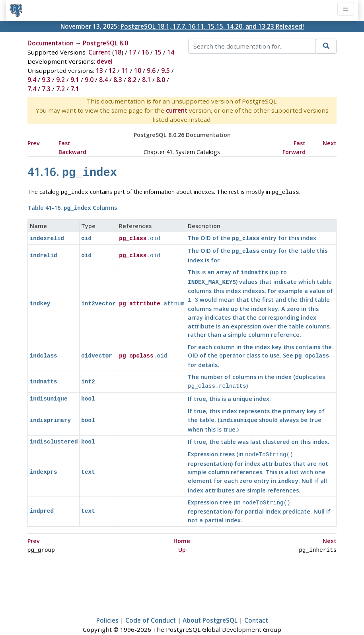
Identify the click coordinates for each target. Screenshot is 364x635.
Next (330, 143)
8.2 (132, 80)
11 (125, 70)
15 (158, 52)
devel (105, 61)
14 (171, 52)
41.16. (72, 171)
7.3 (46, 89)
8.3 (118, 80)
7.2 (60, 89)
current (177, 110)
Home (182, 527)
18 (118, 52)
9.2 (60, 80)
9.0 (89, 80)
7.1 (75, 89)
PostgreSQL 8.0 (105, 43)
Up (182, 536)
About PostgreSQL (210, 606)
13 (99, 70)
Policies (107, 606)
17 (132, 52)
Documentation (51, 43)
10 (138, 70)
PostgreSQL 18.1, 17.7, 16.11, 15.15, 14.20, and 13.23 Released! (212, 26)
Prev (34, 143)
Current (99, 52)
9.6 (151, 70)
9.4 (32, 80)
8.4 (103, 80)
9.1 (75, 80)
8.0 (161, 80)
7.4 (32, 89)
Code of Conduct (151, 606)
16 (145, 52)
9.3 (46, 80)
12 (112, 70)
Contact (256, 606)
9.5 (165, 70)
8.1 (146, 80)
